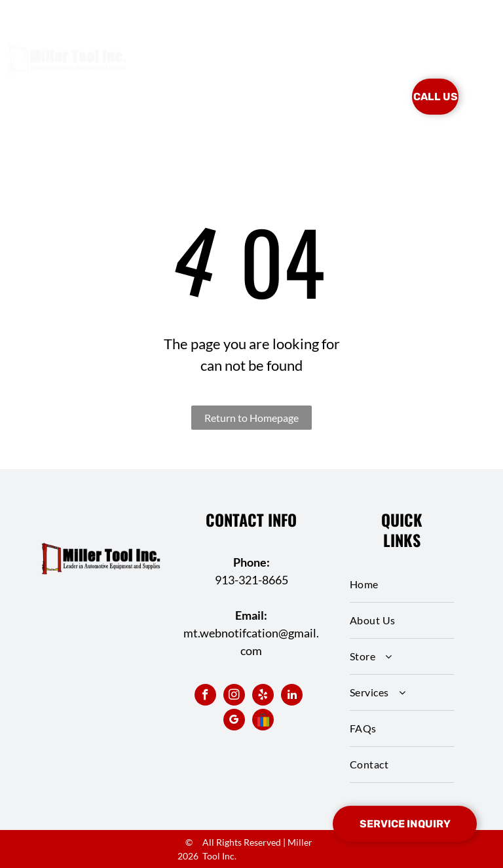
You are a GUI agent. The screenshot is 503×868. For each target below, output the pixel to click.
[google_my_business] (234, 721)
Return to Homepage (251, 418)
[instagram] (234, 696)
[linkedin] (292, 696)
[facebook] (205, 696)
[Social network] (263, 721)
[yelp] (263, 696)
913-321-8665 (251, 580)
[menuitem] (191, 77)
